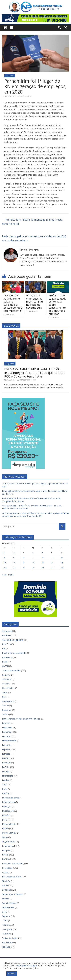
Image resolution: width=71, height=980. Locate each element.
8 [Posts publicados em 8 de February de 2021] (4, 558)
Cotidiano (7, 710)
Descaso (6, 723)
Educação (7, 736)
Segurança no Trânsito (13, 894)
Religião (6, 872)
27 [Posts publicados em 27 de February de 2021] (52, 568)
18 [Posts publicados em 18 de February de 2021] (33, 563)
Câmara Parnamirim (11, 670)
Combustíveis (8, 701)
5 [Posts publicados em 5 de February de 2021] (42, 553)
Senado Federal (9, 903)
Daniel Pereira (26, 96)
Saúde (5, 885)
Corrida (5, 706)
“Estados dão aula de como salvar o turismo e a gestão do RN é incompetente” (13, 303)
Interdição (7, 806)
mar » (11, 575)
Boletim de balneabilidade (14, 653)
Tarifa (5, 921)
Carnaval (6, 675)
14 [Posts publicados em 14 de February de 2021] (62, 558)
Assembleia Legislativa (12, 640)
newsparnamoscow (28, 380)
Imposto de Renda (11, 798)
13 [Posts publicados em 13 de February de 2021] (52, 558)
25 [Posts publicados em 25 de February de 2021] (33, 568)
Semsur (6, 899)
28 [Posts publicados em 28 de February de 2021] (62, 568)
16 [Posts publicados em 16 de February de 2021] (14, 563)
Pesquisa (6, 850)
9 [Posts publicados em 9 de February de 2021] (14, 558)
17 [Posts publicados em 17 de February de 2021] (24, 563)
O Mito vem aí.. (9, 833)
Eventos (6, 758)
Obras (5, 837)
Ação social (7, 631)
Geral (5, 785)
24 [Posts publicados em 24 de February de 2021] (24, 568)
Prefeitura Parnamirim (12, 863)
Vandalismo (7, 942)
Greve (5, 789)
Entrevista (7, 745)
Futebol (6, 780)
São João (6, 881)
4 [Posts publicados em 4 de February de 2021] (33, 553)
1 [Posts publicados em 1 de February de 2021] (4, 553)
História (6, 793)
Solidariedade (8, 907)
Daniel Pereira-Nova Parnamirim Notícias (21, 719)
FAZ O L (6, 767)
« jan (4, 575)
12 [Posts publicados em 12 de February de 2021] (43, 558)
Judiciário (6, 815)
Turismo (6, 934)
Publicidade (7, 868)
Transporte (7, 929)
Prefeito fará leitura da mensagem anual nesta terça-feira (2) (32, 222)
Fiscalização (8, 776)
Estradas (6, 754)
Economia (10, 76)
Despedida (7, 728)
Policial (5, 855)
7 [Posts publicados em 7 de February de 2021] (61, 553)
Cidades (6, 684)
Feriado (6, 771)
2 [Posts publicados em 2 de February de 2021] (14, 553)
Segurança (10, 364)
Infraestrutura (8, 802)
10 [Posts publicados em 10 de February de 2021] (24, 558)
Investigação (8, 811)
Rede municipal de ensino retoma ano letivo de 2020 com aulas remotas (34, 238)
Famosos (6, 763)
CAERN (5, 666)
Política (5, 859)
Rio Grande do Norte (12, 877)
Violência (6, 947)
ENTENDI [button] (12, 973)
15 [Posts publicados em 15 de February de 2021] (5, 563)
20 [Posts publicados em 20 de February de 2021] (52, 563)
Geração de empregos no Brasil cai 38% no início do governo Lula (35, 302)
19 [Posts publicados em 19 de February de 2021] (43, 563)
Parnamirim (7, 846)
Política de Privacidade (27, 965)
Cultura (5, 714)
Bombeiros (7, 657)
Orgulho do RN (9, 842)
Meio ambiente (9, 824)
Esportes (6, 749)
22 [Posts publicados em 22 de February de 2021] (5, 568)
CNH (4, 697)
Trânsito (6, 925)
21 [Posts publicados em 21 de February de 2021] (62, 563)
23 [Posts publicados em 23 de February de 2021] (14, 568)
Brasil (5, 662)
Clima (5, 692)
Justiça (5, 820)
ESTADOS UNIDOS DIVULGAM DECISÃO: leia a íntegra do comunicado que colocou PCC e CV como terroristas (35, 372)
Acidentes (7, 635)
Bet (4, 649)
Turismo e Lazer (10, 938)
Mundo (5, 828)
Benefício (6, 644)
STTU (5, 912)
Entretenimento (9, 741)
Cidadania (7, 679)
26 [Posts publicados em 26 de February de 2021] (43, 568)
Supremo (6, 916)
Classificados (8, 688)
